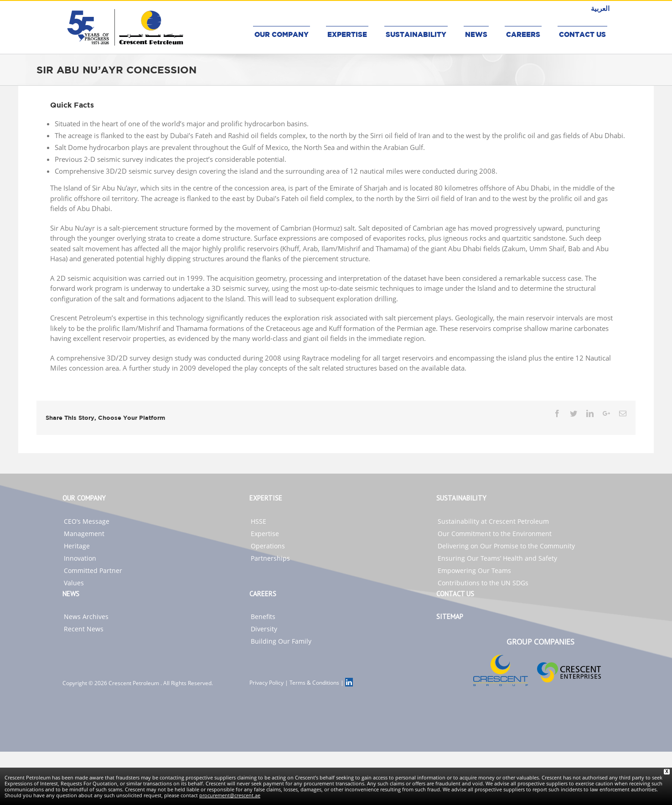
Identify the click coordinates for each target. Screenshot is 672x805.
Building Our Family (281, 641)
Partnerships (270, 558)
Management (84, 534)
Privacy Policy (266, 683)
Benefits (263, 617)
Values (74, 583)
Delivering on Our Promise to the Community (506, 546)
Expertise (265, 534)
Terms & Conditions (314, 683)
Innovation (80, 558)
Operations (268, 546)
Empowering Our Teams (474, 570)
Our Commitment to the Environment (495, 534)
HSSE (258, 521)
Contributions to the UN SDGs (483, 583)
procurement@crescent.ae (230, 795)
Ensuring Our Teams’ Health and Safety (497, 558)
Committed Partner (93, 570)
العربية (600, 8)
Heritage (77, 546)
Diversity (264, 629)
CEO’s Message (87, 521)
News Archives (86, 617)
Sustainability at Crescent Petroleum (493, 521)
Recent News (84, 629)
